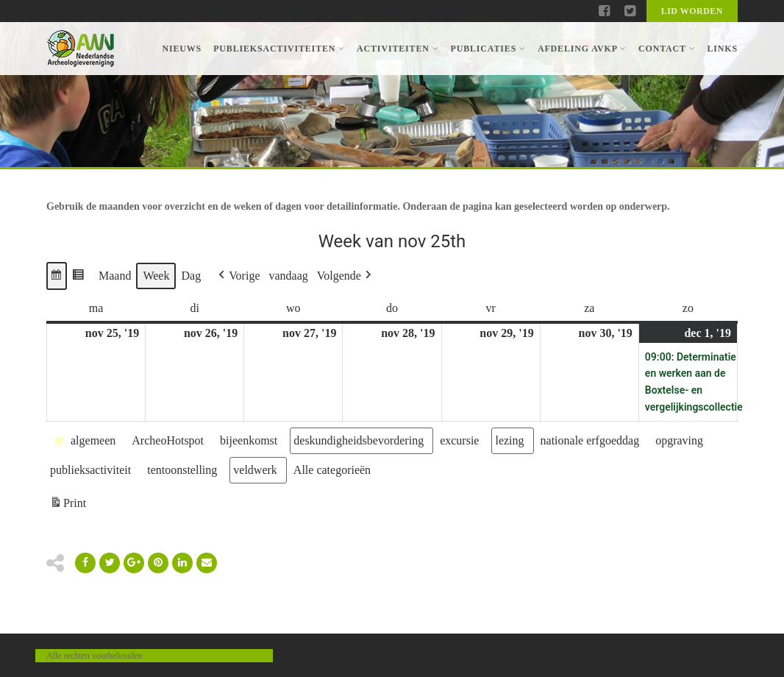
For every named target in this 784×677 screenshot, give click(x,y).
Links (722, 49)
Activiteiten (398, 49)
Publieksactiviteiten (279, 49)
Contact (667, 49)
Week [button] (156, 276)
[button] (57, 276)
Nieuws (182, 49)
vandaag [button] (289, 276)
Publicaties (488, 49)
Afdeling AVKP (582, 49)
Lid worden (692, 11)
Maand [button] (115, 276)
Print (68, 505)
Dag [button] (191, 276)
